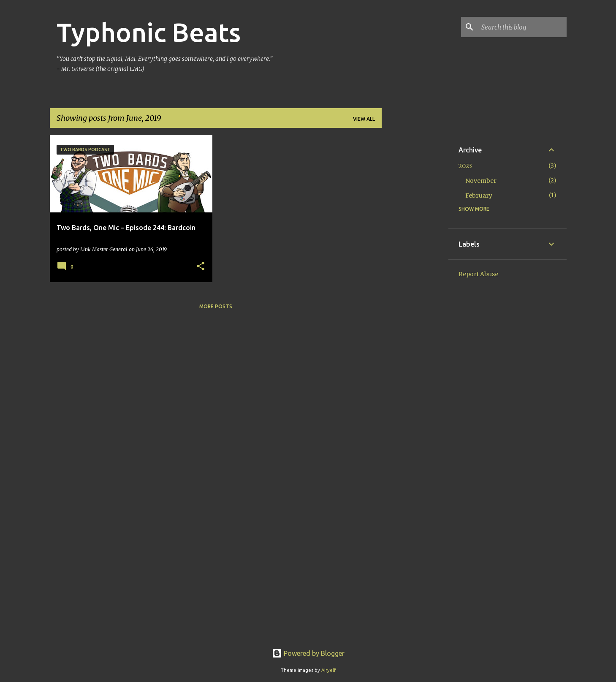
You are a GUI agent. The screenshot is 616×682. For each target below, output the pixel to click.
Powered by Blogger (308, 653)
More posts (216, 306)
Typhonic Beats (149, 32)
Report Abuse (478, 274)
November (481, 181)
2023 (465, 166)
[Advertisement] (415, 261)
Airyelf (328, 670)
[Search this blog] (522, 27)
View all (364, 119)
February (479, 196)
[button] (201, 267)
